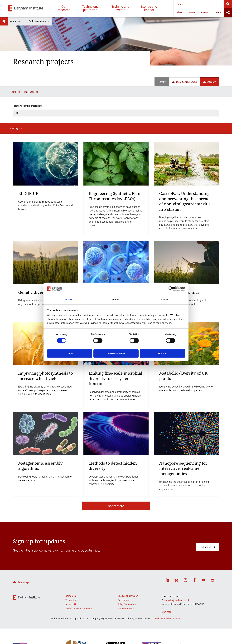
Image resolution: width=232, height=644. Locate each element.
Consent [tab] (68, 299)
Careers (205, 12)
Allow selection (116, 353)
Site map (23, 561)
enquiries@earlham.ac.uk (177, 579)
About (180, 12)
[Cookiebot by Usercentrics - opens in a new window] (171, 289)
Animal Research (126, 587)
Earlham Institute (4, 21)
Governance (124, 578)
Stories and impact (149, 8)
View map (167, 590)
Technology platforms (90, 8)
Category (210, 82)
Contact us (71, 574)
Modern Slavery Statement (79, 587)
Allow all (162, 353)
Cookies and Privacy (128, 574)
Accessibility (72, 583)
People (192, 12)
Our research (64, 8)
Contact (217, 12)
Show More (116, 484)
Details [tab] (116, 299)
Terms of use (72, 578)
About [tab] (164, 299)
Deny (70, 353)
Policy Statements (127, 583)
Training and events (120, 8)
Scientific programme (184, 82)
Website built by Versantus (168, 597)
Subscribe (206, 526)
